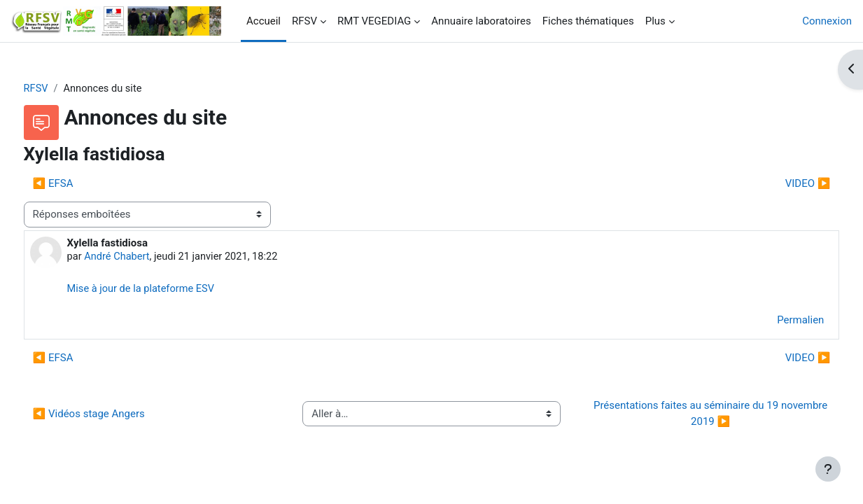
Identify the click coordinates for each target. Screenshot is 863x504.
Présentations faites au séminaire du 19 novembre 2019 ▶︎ (694, 415)
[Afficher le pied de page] (828, 469)
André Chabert (144, 258)
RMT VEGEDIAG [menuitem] (374, 21)
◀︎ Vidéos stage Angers (115, 415)
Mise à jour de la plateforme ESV (169, 290)
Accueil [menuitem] (264, 21)
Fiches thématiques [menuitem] (588, 21)
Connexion (827, 21)
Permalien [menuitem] (774, 322)
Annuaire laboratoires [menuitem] (481, 21)
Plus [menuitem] (655, 21)
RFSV (62, 89)
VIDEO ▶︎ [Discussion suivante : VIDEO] (781, 184)
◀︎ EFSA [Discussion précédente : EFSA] (79, 184)
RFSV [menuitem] (304, 21)
